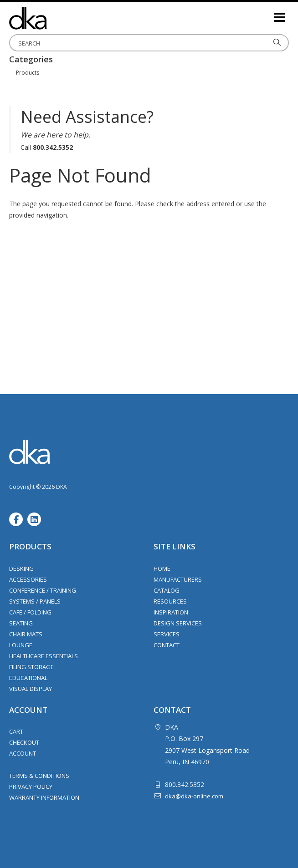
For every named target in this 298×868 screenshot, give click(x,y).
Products (28, 73)
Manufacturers (178, 579)
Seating (21, 623)
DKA (55, 18)
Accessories (28, 579)
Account (23, 753)
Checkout (24, 742)
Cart (16, 731)
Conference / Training (43, 590)
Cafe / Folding (30, 612)
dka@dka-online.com (194, 796)
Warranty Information (44, 797)
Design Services (178, 623)
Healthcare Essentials (44, 656)
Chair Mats (26, 634)
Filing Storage (31, 667)
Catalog (167, 590)
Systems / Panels (35, 601)
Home (162, 569)
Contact (167, 645)
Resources (170, 601)
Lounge (21, 645)
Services (167, 634)
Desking (21, 569)
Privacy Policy (31, 787)
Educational (28, 678)
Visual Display (31, 689)
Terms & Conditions (39, 776)
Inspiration (171, 612)
